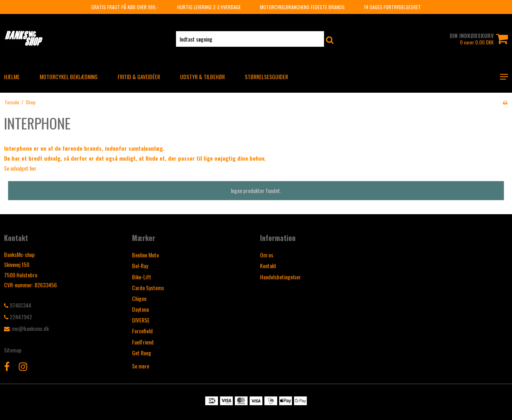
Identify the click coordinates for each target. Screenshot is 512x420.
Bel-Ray (140, 266)
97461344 (18, 305)
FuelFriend (143, 342)
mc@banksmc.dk (30, 328)
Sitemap (13, 350)
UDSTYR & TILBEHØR (202, 77)
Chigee (139, 298)
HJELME (12, 77)
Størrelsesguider (266, 77)
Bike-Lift (142, 277)
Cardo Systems (148, 288)
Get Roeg (142, 353)
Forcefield (142, 331)
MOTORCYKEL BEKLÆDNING (69, 77)
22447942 (18, 317)
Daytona (140, 309)
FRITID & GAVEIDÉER (139, 77)
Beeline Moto (145, 255)
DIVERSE (141, 320)
